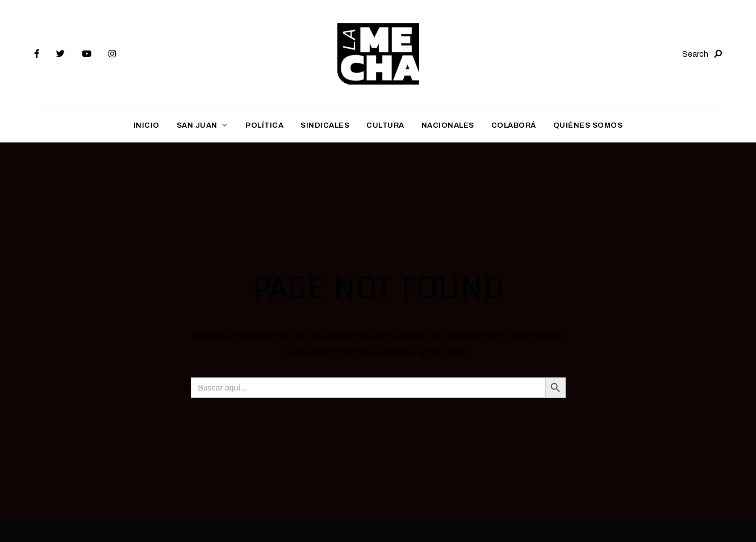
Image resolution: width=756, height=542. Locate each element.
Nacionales (448, 125)
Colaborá (514, 125)
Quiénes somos (588, 125)
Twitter (60, 54)
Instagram (112, 54)
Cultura (385, 125)
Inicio (147, 125)
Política (264, 125)
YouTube (87, 54)
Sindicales (325, 125)
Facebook (37, 54)
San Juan (197, 125)
